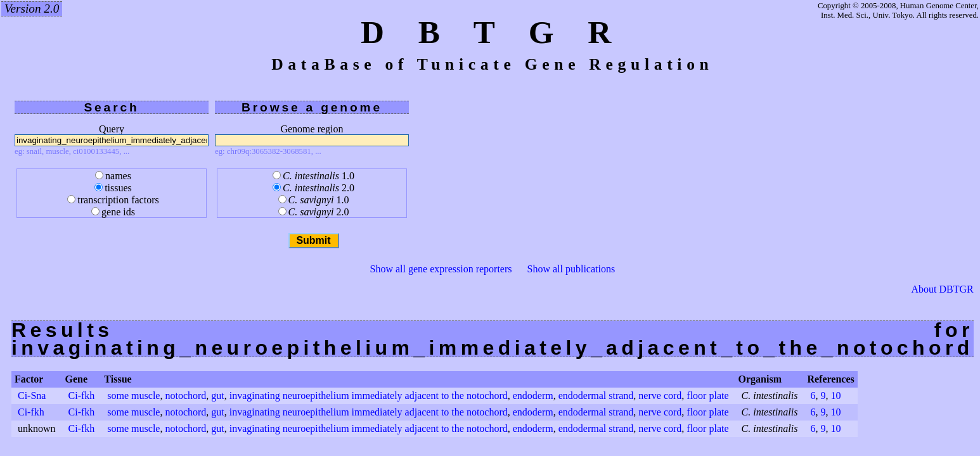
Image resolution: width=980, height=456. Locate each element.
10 (835, 396)
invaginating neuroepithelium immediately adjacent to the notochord (369, 396)
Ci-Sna (32, 396)
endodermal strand (596, 396)
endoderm (533, 396)
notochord (185, 396)
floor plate (707, 396)
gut (217, 396)
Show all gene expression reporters (441, 269)
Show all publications (571, 269)
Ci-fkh (82, 396)
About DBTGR (943, 289)
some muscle (133, 396)
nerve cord (660, 396)
